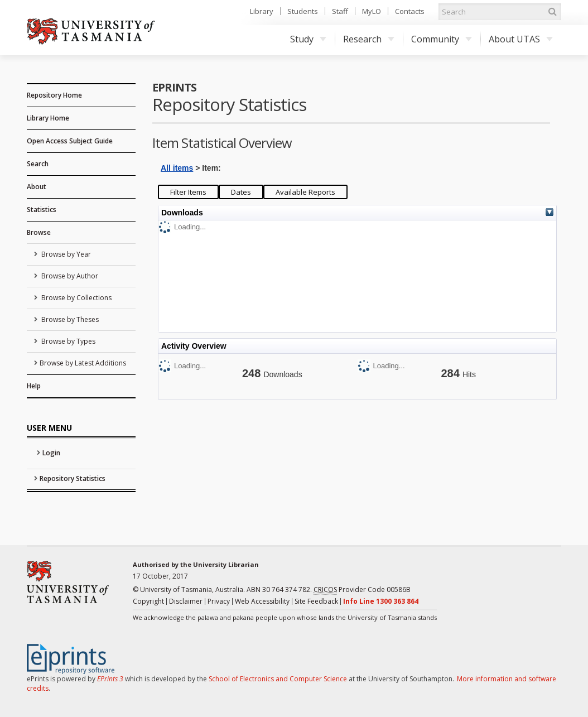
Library (262, 11)
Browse (39, 232)
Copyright (148, 601)
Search (38, 164)
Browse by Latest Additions (83, 363)
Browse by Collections (76, 298)
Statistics (42, 210)
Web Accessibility (262, 601)
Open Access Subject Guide (70, 141)
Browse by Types (68, 341)
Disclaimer (186, 601)
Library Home (48, 118)
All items (177, 168)
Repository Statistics (73, 478)
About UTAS (521, 39)
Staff (340, 11)
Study (308, 39)
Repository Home (54, 95)
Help (34, 386)
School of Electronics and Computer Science (278, 679)
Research (369, 39)
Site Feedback (316, 601)
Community (442, 39)
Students (303, 11)
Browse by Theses (69, 319)
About (37, 187)
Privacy (219, 601)
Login (51, 453)
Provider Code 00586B (362, 590)
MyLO (372, 11)
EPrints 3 (110, 679)
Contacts (410, 11)
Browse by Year (65, 254)
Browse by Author (69, 276)
